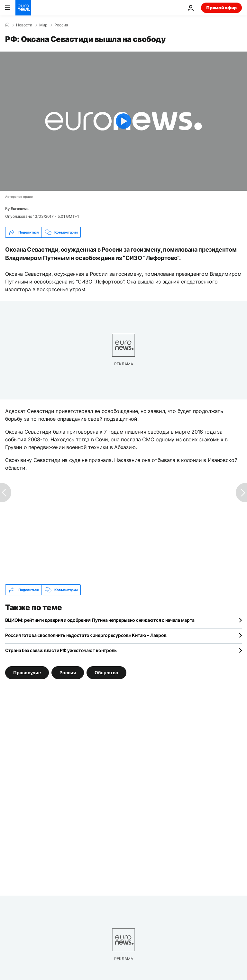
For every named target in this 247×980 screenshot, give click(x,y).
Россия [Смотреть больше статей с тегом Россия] (68, 673)
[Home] (7, 25)
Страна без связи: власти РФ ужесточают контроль (61, 650)
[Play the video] (123, 121)
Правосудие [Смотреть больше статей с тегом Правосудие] (27, 673)
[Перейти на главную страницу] (23, 8)
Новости (24, 25)
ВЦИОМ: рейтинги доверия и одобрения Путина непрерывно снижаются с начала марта (100, 620)
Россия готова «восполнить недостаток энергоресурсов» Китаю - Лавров (86, 635)
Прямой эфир (221, 8)
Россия (61, 25)
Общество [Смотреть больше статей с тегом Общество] (106, 673)
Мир (43, 25)
